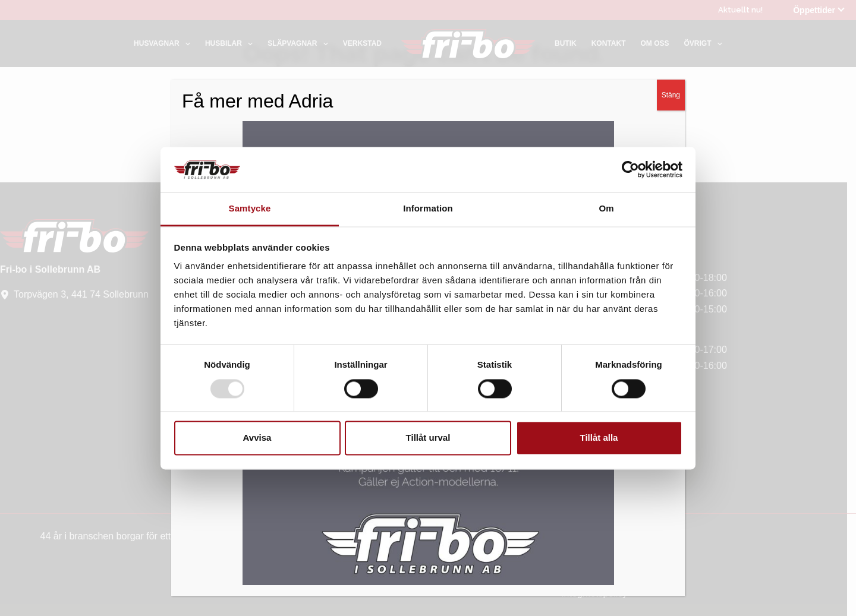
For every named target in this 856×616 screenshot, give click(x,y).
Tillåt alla (599, 438)
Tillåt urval (428, 438)
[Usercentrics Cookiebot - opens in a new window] (630, 169)
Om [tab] (606, 209)
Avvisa (257, 438)
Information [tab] (428, 209)
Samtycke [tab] (250, 209)
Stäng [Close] (671, 115)
